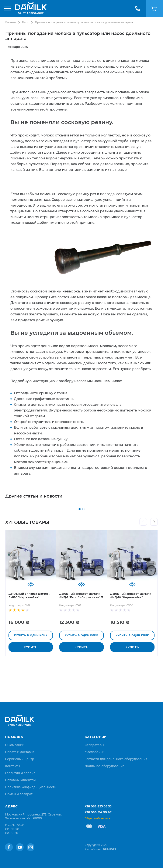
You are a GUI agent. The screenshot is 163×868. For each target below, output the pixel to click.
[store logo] (31, 9)
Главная (11, 22)
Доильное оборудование (105, 766)
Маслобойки (95, 752)
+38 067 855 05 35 (98, 806)
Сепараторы (94, 745)
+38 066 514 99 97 (98, 812)
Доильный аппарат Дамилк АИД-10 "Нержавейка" (131, 633)
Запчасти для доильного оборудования (116, 759)
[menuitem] (15, 745)
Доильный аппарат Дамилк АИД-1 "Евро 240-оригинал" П (81, 633)
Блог (25, 22)
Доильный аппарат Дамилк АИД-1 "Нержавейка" (29, 633)
